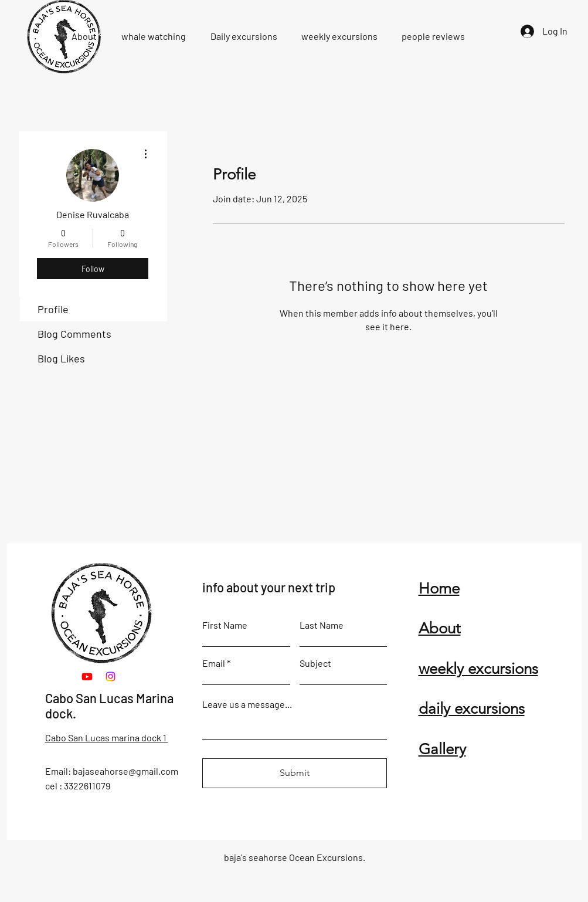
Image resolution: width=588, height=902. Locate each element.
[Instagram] (111, 676)
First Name (225, 625)
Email (214, 663)
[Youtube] (87, 676)
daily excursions (472, 709)
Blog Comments (74, 334)
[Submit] (295, 773)
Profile (53, 309)
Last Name (322, 625)
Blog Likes (61, 358)
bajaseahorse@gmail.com (125, 771)
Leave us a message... (247, 704)
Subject (315, 663)
